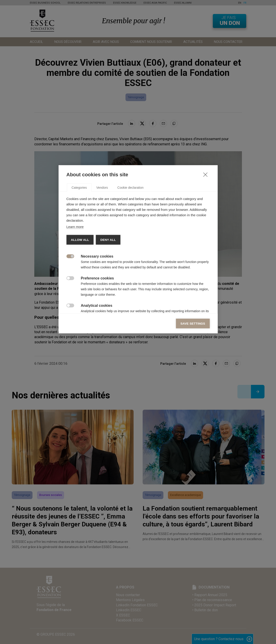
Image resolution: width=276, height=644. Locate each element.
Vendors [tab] (102, 260)
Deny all (108, 313)
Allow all (80, 313)
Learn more (75, 299)
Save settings (193, 396)
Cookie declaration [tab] (130, 260)
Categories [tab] (79, 260)
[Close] (205, 247)
